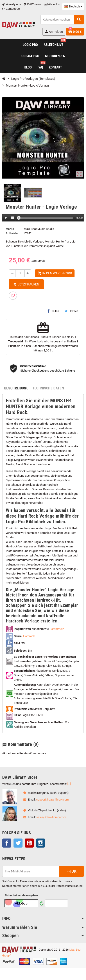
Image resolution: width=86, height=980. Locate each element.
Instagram (41, 843)
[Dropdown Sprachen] (73, 7)
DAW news (33, 4)
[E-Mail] (31, 871)
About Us (52, 4)
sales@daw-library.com (51, 817)
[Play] (6, 218)
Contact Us (11, 9)
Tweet (71, 311)
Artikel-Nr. (12, 233)
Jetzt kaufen (26, 284)
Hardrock (29, 636)
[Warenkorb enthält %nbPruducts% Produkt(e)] (75, 32)
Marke (10, 229)
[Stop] (12, 218)
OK (72, 871)
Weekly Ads (12, 4)
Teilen (53, 311)
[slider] (46, 218)
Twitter (18, 843)
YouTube (29, 843)
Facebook (7, 843)
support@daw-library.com (52, 800)
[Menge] (20, 273)
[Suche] (62, 20)
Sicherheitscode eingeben (21, 895)
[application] (43, 218)
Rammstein (57, 629)
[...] (69, 784)
